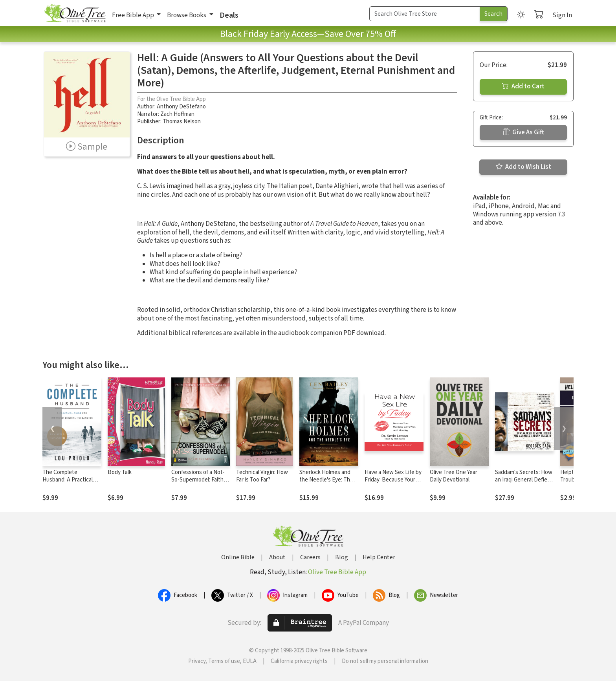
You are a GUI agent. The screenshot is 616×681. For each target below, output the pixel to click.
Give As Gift (523, 132)
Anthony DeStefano (181, 107)
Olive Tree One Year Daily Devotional (454, 476)
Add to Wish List (523, 167)
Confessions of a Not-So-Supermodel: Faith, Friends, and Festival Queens (198, 483)
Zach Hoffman (177, 114)
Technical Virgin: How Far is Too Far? (262, 476)
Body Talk (120, 472)
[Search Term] (425, 14)
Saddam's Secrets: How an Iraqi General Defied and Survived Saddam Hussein (524, 483)
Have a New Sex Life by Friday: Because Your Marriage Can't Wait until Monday (393, 483)
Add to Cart (523, 86)
